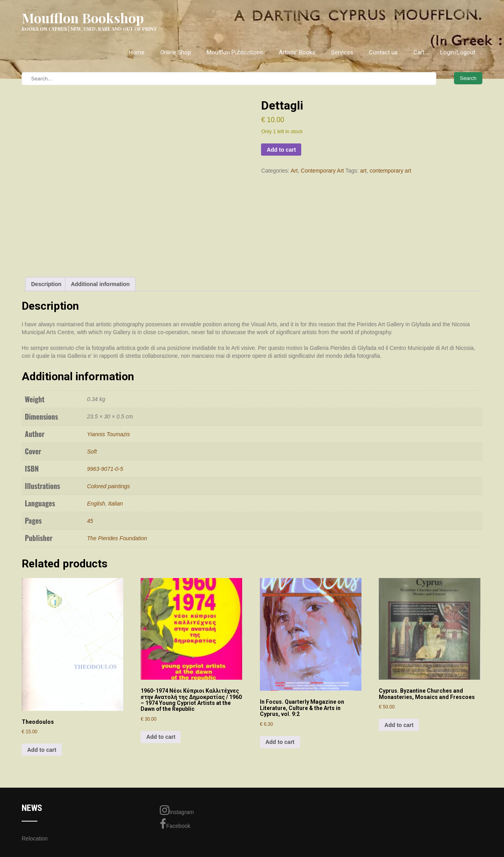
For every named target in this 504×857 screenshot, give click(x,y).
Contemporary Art (322, 171)
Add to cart (281, 150)
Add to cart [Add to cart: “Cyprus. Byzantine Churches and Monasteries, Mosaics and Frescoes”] (399, 725)
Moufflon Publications (235, 52)
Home (137, 52)
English (96, 504)
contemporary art (391, 171)
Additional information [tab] (100, 284)
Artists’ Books (297, 52)
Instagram (177, 810)
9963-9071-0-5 (105, 469)
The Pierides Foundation (117, 538)
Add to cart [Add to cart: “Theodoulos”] (42, 750)
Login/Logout (458, 52)
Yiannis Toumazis (108, 434)
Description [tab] (46, 284)
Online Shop (176, 52)
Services (342, 52)
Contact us (383, 52)
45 (90, 521)
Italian (116, 504)
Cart (419, 52)
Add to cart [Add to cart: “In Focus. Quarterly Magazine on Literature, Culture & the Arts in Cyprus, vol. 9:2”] (280, 742)
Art (294, 171)
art (363, 171)
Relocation (35, 838)
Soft (92, 452)
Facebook (175, 824)
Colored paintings (108, 486)
